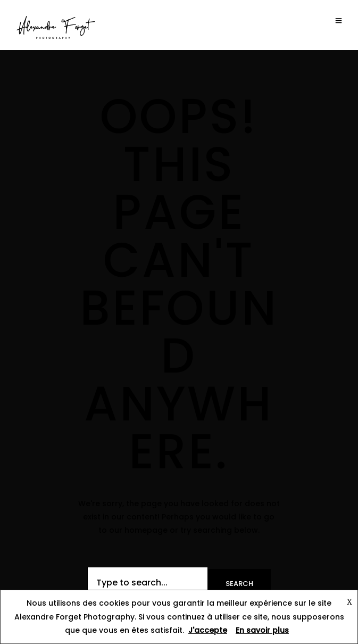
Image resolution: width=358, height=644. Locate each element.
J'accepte (208, 630)
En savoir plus (262, 630)
